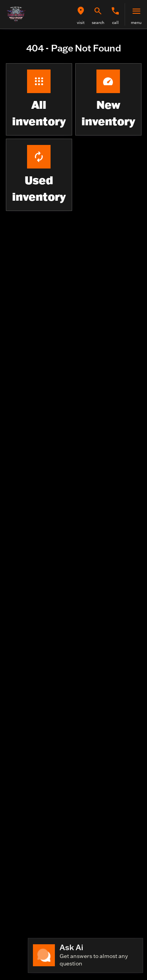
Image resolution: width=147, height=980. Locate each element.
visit (81, 23)
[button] (81, 14)
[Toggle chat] (85, 955)
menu (136, 23)
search (98, 23)
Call (115, 23)
